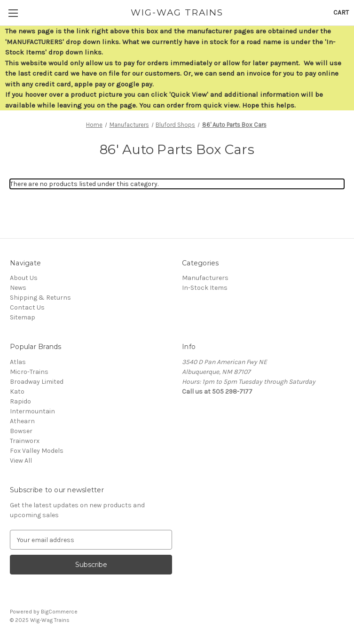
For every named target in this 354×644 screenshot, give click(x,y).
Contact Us (27, 307)
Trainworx (25, 441)
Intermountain (32, 411)
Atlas (18, 362)
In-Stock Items (205, 288)
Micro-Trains (29, 372)
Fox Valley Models (37, 451)
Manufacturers (205, 278)
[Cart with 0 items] (341, 12)
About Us (24, 278)
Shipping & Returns (40, 298)
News (18, 288)
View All (21, 461)
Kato (17, 392)
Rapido (20, 401)
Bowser (21, 431)
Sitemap (23, 317)
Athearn (22, 421)
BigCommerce (59, 612)
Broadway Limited (37, 382)
